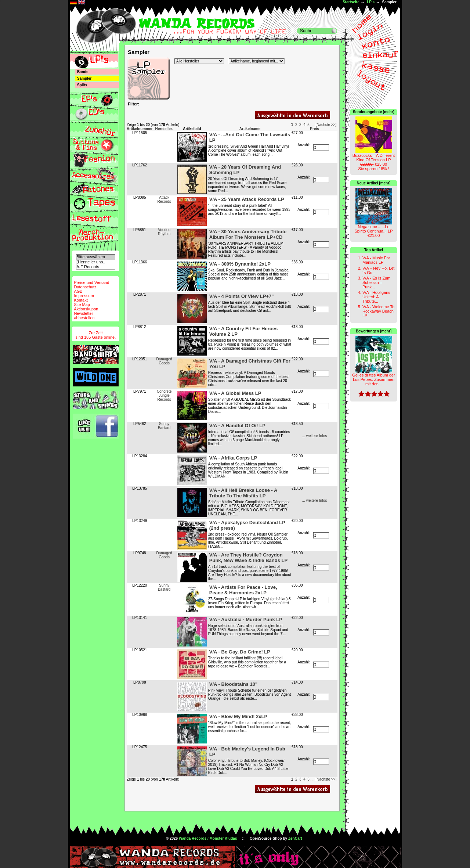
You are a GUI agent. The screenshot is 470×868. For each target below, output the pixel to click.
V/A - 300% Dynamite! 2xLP (240, 264)
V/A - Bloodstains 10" (233, 684)
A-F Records (95, 267)
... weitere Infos (315, 436)
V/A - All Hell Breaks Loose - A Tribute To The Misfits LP (243, 493)
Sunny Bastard (164, 426)
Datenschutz (85, 287)
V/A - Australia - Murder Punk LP (246, 620)
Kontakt (81, 300)
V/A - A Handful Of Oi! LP (237, 426)
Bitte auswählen (95, 257)
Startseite (351, 2)
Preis (314, 129)
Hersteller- (164, 129)
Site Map (82, 305)
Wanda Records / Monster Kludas (208, 838)
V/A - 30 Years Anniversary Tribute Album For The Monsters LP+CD (248, 234)
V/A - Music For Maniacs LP (376, 260)
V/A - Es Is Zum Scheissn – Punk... (376, 282)
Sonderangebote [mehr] (374, 112)
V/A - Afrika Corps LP (233, 458)
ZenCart (295, 838)
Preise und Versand (91, 282)
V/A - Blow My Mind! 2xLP (238, 716)
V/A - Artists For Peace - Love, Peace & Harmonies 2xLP (243, 590)
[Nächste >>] (326, 125)
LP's (371, 2)
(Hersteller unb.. (95, 262)
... (312, 125)
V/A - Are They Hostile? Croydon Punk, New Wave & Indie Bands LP (248, 558)
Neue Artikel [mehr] (374, 183)
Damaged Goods (164, 361)
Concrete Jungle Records (164, 395)
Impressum (84, 296)
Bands (83, 72)
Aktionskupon (86, 309)
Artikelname (250, 129)
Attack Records (164, 199)
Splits (82, 85)
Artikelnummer (140, 129)
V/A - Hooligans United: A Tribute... (376, 297)
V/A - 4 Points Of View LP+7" (242, 296)
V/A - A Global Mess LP (235, 393)
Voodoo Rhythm (164, 232)
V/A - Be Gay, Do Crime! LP (240, 652)
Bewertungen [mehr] (374, 331)
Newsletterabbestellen (84, 316)
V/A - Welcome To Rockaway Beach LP (378, 311)
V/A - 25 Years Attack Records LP (247, 199)
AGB (78, 291)
